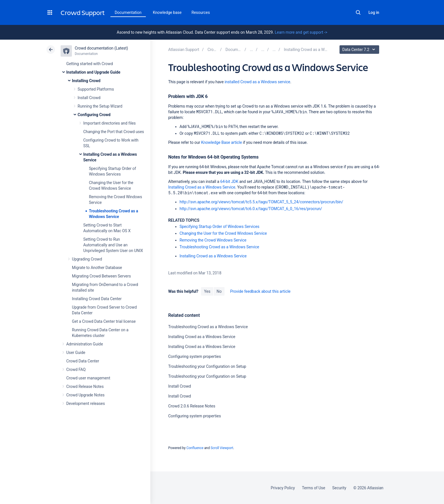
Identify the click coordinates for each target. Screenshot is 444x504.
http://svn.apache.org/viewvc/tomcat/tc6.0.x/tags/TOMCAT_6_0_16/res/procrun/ (251, 209)
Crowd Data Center (83, 361)
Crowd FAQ (76, 370)
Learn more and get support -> (301, 32)
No (219, 291)
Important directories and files (109, 123)
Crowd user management (88, 378)
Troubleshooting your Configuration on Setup (207, 366)
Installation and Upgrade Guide (93, 72)
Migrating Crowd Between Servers (101, 276)
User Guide (76, 353)
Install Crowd (89, 98)
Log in (374, 12)
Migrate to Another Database (97, 268)
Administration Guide (85, 344)
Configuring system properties (195, 356)
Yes (207, 291)
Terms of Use (313, 488)
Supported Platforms (96, 89)
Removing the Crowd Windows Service (213, 240)
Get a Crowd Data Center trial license (104, 321)
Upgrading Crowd (87, 259)
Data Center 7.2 (360, 50)
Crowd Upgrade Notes (85, 395)
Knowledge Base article (221, 142)
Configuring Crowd (94, 115)
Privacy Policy (283, 488)
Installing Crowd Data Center (97, 299)
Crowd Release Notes (85, 386)
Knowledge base (167, 12)
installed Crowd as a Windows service (257, 82)
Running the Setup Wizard (100, 106)
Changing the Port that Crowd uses (114, 132)
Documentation (128, 12)
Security (339, 488)
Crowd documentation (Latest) (101, 48)
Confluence (195, 448)
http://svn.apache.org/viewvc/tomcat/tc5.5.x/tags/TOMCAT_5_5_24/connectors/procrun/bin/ (261, 202)
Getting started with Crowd (89, 64)
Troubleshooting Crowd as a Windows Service (219, 247)
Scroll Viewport (222, 448)
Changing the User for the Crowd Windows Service (223, 233)
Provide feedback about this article (260, 291)
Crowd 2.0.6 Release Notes (192, 406)
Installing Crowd (86, 81)
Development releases (86, 403)
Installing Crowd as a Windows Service (202, 187)
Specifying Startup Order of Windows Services (219, 227)
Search (358, 12)
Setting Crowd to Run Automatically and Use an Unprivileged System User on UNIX (113, 245)
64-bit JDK (229, 181)
